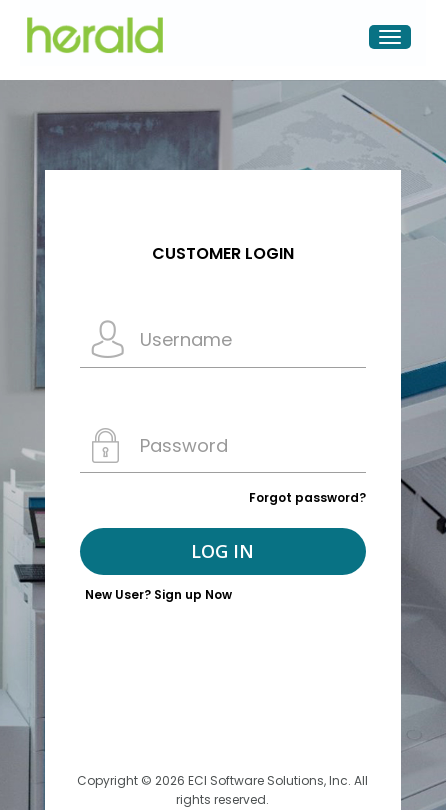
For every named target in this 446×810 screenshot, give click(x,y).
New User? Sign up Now (158, 594)
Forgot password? (307, 497)
